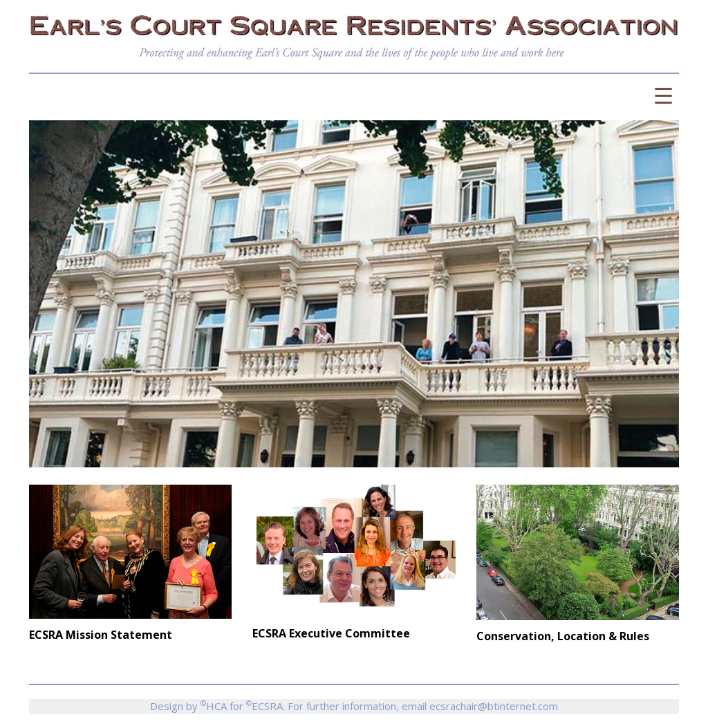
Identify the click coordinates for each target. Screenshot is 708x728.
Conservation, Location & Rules (563, 636)
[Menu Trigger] (663, 95)
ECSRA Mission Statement (101, 635)
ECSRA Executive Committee (331, 633)
